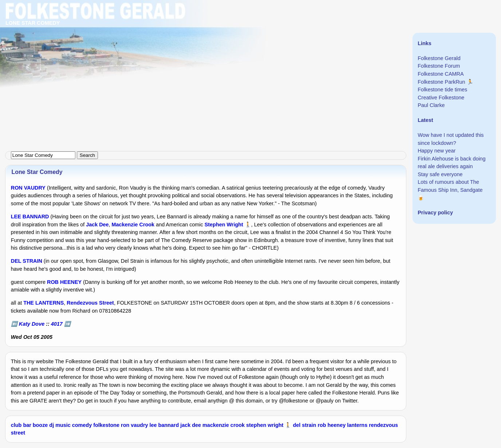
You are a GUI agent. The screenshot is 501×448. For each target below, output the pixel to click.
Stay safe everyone (440, 174)
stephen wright (265, 425)
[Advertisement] (218, 51)
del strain (304, 425)
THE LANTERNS (44, 303)
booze (40, 425)
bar (27, 425)
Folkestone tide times (442, 90)
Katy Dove (32, 324)
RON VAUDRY (28, 188)
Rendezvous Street (90, 303)
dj (52, 425)
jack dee (191, 425)
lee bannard (164, 425)
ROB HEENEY (64, 282)
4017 (57, 324)
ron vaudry (134, 425)
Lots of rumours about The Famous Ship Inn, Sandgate (450, 186)
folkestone (106, 425)
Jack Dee (97, 225)
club (16, 425)
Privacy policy (435, 213)
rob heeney (332, 425)
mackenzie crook (224, 425)
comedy (82, 425)
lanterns (357, 425)
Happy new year (437, 151)
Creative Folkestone (441, 98)
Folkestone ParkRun (441, 82)
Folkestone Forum (439, 66)
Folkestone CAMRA (441, 74)
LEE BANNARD (30, 217)
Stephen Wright (224, 225)
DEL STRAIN (27, 261)
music (63, 425)
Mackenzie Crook (133, 225)
